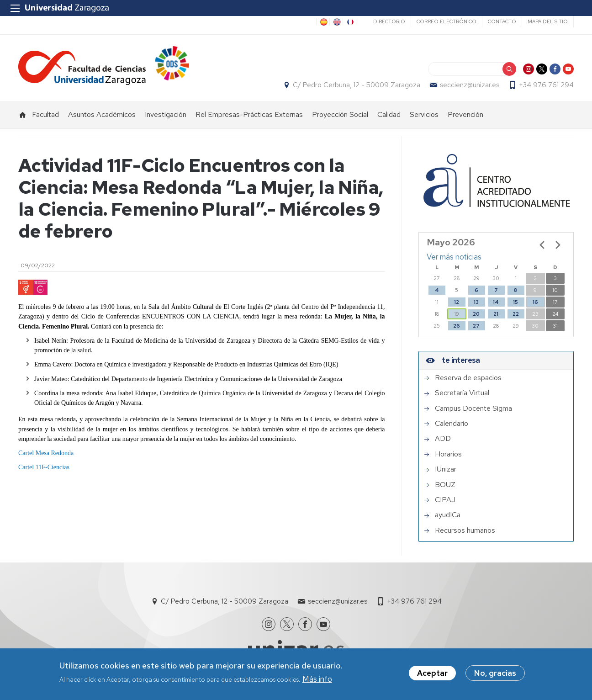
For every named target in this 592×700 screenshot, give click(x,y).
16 (535, 302)
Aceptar (432, 673)
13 (476, 302)
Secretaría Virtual (462, 393)
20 (476, 314)
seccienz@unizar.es (470, 85)
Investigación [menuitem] (166, 114)
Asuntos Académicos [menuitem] (102, 114)
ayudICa (448, 515)
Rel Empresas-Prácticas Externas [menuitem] (249, 114)
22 (516, 314)
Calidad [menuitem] (389, 114)
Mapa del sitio (548, 21)
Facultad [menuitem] (45, 114)
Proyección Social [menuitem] (340, 114)
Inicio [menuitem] (23, 115)
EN (336, 22)
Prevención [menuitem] (465, 114)
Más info (317, 679)
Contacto (502, 21)
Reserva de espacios (468, 378)
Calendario (452, 424)
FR (349, 22)
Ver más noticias (454, 257)
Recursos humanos (465, 530)
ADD (443, 439)
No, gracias (495, 673)
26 (457, 326)
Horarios (448, 454)
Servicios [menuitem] (424, 114)
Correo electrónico (447, 21)
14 (496, 302)
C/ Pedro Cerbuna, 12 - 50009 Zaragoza (357, 85)
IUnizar (446, 469)
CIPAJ (445, 500)
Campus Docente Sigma (473, 408)
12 (457, 302)
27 (476, 326)
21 (496, 314)
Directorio (389, 21)
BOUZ (445, 485)
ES (323, 22)
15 (515, 302)
